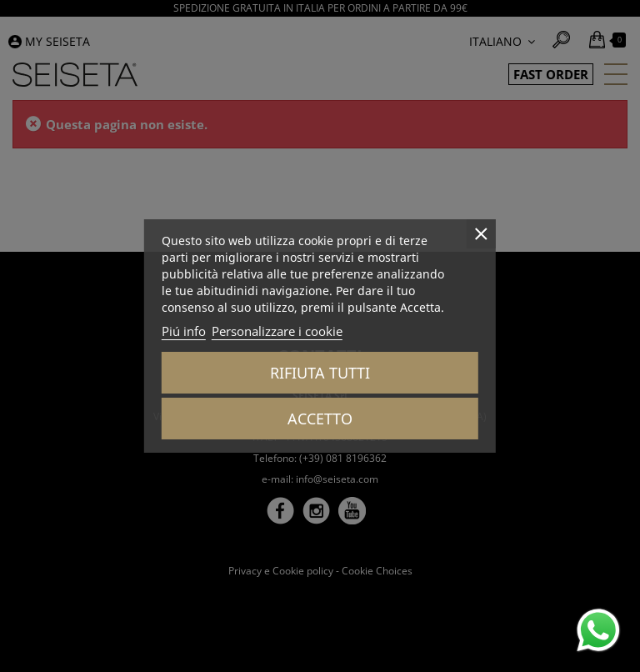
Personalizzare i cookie (277, 331)
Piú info (184, 331)
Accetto (320, 419)
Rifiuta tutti (320, 373)
